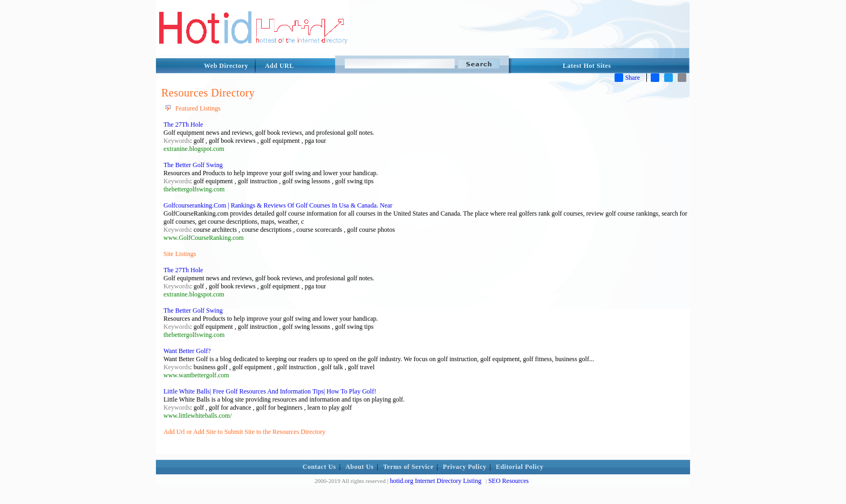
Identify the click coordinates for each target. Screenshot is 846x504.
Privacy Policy (465, 467)
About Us (359, 467)
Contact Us (319, 467)
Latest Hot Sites (587, 66)
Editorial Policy (520, 467)
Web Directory (226, 66)
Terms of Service (408, 467)
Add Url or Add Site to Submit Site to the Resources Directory (244, 432)
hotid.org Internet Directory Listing (435, 481)
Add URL (279, 66)
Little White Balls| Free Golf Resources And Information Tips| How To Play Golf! (270, 391)
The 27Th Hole (183, 125)
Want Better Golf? (187, 351)
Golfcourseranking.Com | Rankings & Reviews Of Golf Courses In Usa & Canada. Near (278, 205)
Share (627, 78)
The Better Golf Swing (193, 165)
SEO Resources (509, 481)
